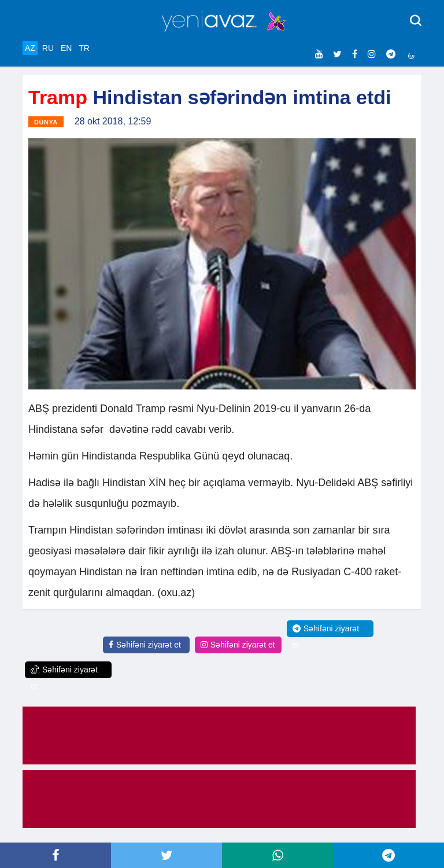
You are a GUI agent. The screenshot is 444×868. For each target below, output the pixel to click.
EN (66, 48)
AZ (30, 48)
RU (48, 48)
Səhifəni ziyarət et (145, 645)
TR (84, 48)
